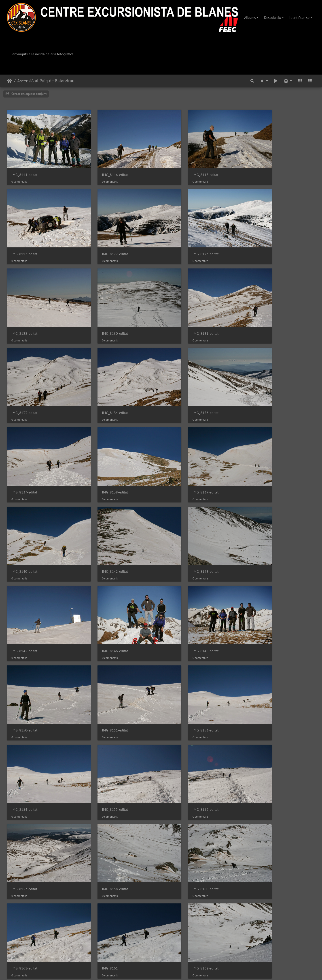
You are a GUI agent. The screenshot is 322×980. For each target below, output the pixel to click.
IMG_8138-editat (103, 380)
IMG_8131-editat (24, 309)
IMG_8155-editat (103, 593)
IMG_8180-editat (24, 949)
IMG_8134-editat (182, 309)
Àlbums (250, 17)
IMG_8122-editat (24, 238)
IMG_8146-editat (261, 451)
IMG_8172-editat (24, 878)
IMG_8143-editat (103, 451)
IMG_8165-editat (261, 736)
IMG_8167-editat (24, 807)
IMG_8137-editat (24, 380)
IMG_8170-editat (182, 807)
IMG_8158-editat (24, 664)
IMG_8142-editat (24, 451)
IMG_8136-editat (261, 309)
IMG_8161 (255, 664)
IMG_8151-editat (182, 522)
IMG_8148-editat (24, 522)
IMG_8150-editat (103, 522)
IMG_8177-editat (260, 878)
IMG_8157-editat (260, 593)
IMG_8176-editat (182, 878)
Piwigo (175, 971)
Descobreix (272, 17)
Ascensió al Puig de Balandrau (46, 81)
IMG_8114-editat (24, 166)
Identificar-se (299, 17)
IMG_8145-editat (182, 451)
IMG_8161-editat (182, 664)
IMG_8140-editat (261, 380)
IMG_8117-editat (182, 166)
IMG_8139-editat (182, 380)
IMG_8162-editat (24, 736)
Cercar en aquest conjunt (26, 94)
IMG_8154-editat (24, 593)
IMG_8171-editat (261, 807)
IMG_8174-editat (103, 878)
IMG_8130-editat (261, 238)
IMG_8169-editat (103, 807)
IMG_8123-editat (103, 238)
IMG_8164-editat (182, 736)
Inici (10, 81)
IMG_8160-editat (103, 664)
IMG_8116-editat (103, 166)
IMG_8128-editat (182, 238)
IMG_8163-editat (103, 736)
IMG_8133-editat (103, 309)
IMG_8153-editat (261, 522)
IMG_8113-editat (261, 166)
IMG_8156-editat (182, 593)
